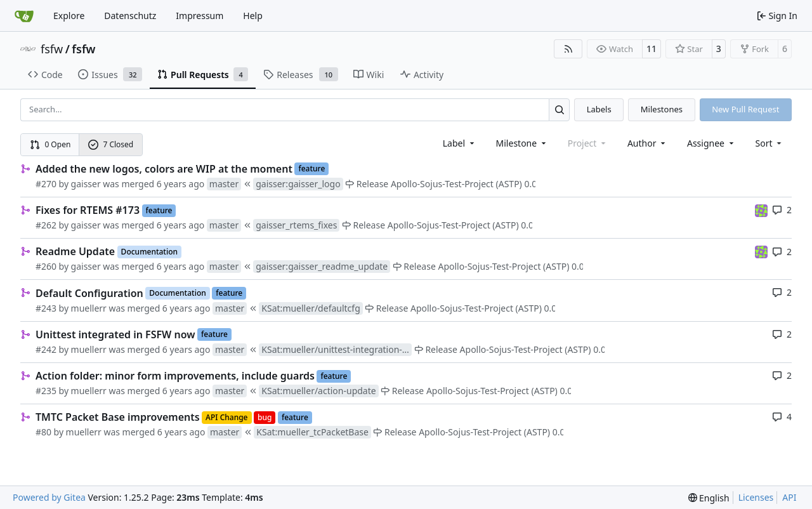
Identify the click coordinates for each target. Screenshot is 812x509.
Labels (599, 109)
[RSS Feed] (568, 49)
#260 (46, 266)
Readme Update (75, 251)
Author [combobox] (647, 143)
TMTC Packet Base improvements (118, 417)
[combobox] (460, 143)
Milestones (662, 109)
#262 (46, 225)
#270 (46, 184)
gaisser (86, 184)
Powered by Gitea (49, 497)
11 (652, 49)
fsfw (52, 49)
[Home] (24, 16)
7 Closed (111, 144)
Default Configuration (89, 293)
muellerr (89, 308)
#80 (43, 432)
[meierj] (761, 210)
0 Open (50, 144)
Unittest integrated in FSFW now (115, 334)
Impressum (200, 16)
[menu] (770, 143)
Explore (69, 16)
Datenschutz (130, 16)
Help (253, 16)
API (789, 497)
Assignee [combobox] (711, 143)
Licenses (756, 497)
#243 (46, 308)
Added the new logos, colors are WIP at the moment (164, 169)
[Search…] (559, 109)
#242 (46, 349)
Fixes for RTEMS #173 (88, 210)
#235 (46, 391)
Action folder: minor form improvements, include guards (175, 376)
